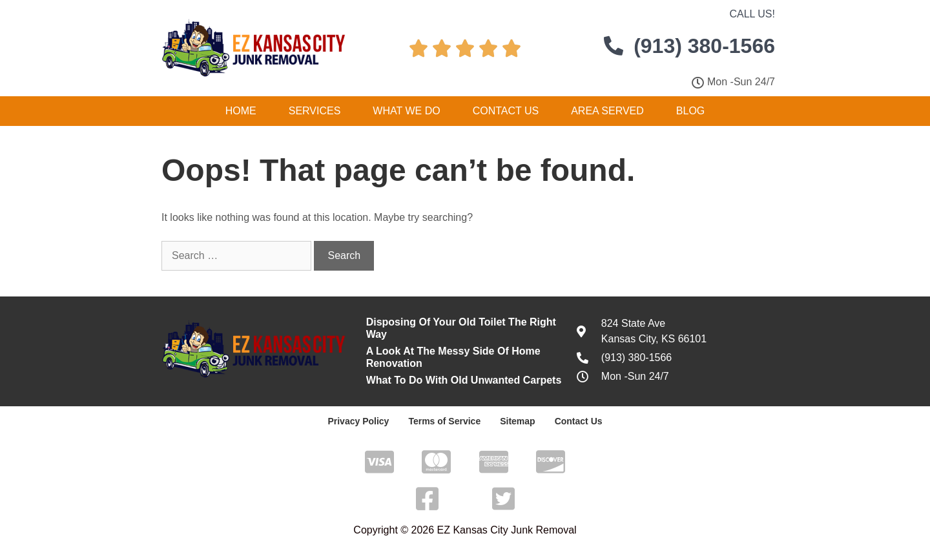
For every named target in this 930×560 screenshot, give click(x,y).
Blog (690, 111)
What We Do (406, 111)
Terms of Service (444, 421)
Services (315, 111)
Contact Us (506, 111)
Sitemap (517, 421)
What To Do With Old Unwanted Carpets (464, 380)
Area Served (607, 111)
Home (241, 111)
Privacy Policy (358, 421)
